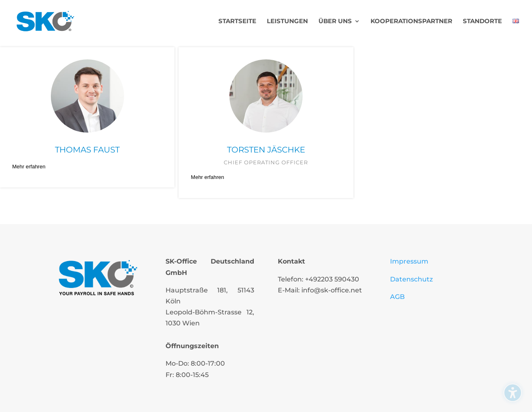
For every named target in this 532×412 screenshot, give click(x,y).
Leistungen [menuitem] (287, 22)
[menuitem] (516, 30)
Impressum (409, 261)
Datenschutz (411, 279)
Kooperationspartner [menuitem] (411, 22)
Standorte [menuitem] (482, 22)
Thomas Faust (87, 150)
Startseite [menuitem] (237, 22)
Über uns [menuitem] (335, 22)
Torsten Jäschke (266, 150)
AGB (397, 297)
